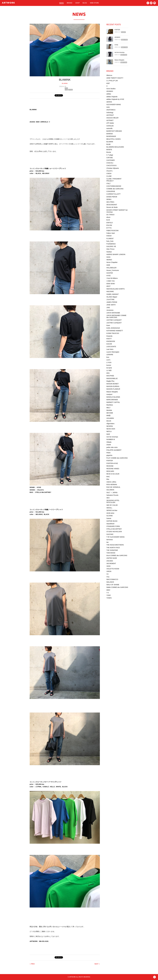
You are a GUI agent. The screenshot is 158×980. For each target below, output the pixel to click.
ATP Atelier (110, 123)
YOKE (109, 595)
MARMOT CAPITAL (113, 402)
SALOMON (110, 490)
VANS (108, 566)
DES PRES (110, 202)
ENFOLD (110, 223)
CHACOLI (110, 163)
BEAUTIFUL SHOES (114, 139)
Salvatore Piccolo (112, 495)
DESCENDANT (112, 205)
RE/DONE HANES (113, 469)
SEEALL (109, 508)
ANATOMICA (111, 110)
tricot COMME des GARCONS (117, 555)
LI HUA (109, 362)
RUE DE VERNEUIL (113, 487)
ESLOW (109, 225)
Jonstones (110, 310)
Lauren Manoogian (113, 352)
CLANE (109, 176)
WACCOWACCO (112, 579)
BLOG (85, 3)
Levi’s (108, 360)
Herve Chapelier (112, 262)
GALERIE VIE (111, 246)
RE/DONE (110, 466)
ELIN (108, 220)
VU (107, 574)
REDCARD (110, 471)
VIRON (109, 571)
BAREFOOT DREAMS (114, 131)
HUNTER (110, 273)
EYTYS (109, 228)
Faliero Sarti (111, 233)
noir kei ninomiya (119, 52)
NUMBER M (111, 439)
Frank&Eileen (111, 244)
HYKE (116, 45)
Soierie (109, 518)
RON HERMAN (112, 485)
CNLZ (108, 183)
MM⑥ (108, 416)
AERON (109, 102)
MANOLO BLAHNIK (113, 397)
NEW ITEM (66, 89)
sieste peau (110, 513)
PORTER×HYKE (112, 463)
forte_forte (110, 241)
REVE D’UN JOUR (113, 474)
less (108, 357)
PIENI (108, 453)
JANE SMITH (111, 305)
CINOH (109, 173)
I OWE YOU (111, 281)
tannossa (110, 540)
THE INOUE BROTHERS (115, 545)
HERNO (109, 260)
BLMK (109, 144)
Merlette (109, 410)
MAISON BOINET (113, 384)
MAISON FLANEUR (113, 389)
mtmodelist (110, 418)
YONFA (109, 598)
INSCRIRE (110, 291)
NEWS (61, 3)
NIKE (108, 434)
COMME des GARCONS (115, 189)
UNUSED (110, 561)
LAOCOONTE (111, 347)
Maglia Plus (110, 381)
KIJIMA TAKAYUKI (113, 333)
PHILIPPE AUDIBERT (114, 450)
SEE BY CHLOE (112, 505)
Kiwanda (109, 336)
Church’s (109, 171)
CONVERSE (111, 191)
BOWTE (109, 150)
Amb (108, 107)
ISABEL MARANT (113, 294)
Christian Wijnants (113, 168)
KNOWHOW (111, 341)
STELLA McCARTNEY (114, 529)
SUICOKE (110, 534)
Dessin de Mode (112, 207)
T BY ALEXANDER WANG (115, 537)
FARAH (109, 236)
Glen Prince (110, 249)
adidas (109, 94)
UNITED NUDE (112, 558)
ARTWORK (9, 3)
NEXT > (97, 964)
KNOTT (109, 339)
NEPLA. (109, 431)
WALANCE (110, 582)
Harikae (109, 252)
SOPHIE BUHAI (112, 521)
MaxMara (110, 405)
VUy (108, 577)
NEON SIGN (111, 429)
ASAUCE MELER (112, 118)
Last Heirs (110, 349)
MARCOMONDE (112, 400)
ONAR (109, 445)
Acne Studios (111, 89)
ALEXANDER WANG (114, 105)
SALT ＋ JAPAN (112, 493)
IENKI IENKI (111, 284)
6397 (108, 83)
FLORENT (110, 239)
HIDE (108, 265)
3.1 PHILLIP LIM (112, 81)
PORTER (117, 30)
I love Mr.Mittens (112, 278)
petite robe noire (112, 447)
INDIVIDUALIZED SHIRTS (115, 289)
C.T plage (110, 155)
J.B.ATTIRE (110, 300)
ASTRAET (110, 120)
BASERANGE (111, 136)
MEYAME (110, 413)
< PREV (32, 964)
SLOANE (110, 516)
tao (107, 542)
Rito (108, 479)
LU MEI (109, 370)
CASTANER (111, 160)
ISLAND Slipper (112, 297)
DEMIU (109, 199)
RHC (108, 477)
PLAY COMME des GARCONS (117, 458)
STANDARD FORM (113, 526)
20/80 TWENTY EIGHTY (115, 78)
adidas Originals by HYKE (115, 99)
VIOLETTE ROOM (113, 569)
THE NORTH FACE (113, 548)
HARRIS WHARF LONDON (116, 254)
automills (109, 128)
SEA (108, 498)
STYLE (70, 90)
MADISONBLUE (112, 378)
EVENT (123, 32)
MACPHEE (110, 376)
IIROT (108, 286)
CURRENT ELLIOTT (114, 194)
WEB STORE (94, 3)
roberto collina (111, 482)
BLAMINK (65, 83)
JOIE (108, 308)
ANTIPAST (110, 115)
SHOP (77, 3)
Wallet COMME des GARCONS (117, 587)
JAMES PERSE (112, 302)
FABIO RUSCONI (112, 231)
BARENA (110, 134)
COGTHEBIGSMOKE (114, 186)
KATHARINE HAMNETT (115, 331)
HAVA (108, 257)
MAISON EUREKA (113, 386)
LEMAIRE (110, 355)
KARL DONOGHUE (113, 328)
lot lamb (109, 368)
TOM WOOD (111, 553)
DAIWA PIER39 (112, 197)
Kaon (108, 325)
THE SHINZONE (112, 550)
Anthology (110, 113)
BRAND (70, 3)
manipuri (109, 394)
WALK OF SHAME (113, 585)
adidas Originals (112, 97)
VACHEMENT (111, 563)
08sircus (109, 75)
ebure (108, 217)
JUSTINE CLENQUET (114, 320)
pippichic (109, 455)
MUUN (109, 421)
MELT (108, 408)
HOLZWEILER (111, 268)
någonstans (110, 424)
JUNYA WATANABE (113, 313)
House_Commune (113, 270)
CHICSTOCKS (111, 165)
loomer (109, 365)
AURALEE (110, 126)
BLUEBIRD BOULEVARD (115, 147)
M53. (108, 373)
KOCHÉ (109, 344)
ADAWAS (117, 37)
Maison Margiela (119, 60)
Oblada (109, 442)
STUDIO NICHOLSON (114, 532)
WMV (108, 590)
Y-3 (108, 593)
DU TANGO (110, 215)
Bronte (109, 152)
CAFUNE (110, 158)
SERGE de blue (112, 510)
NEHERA (110, 426)
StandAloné (110, 524)
